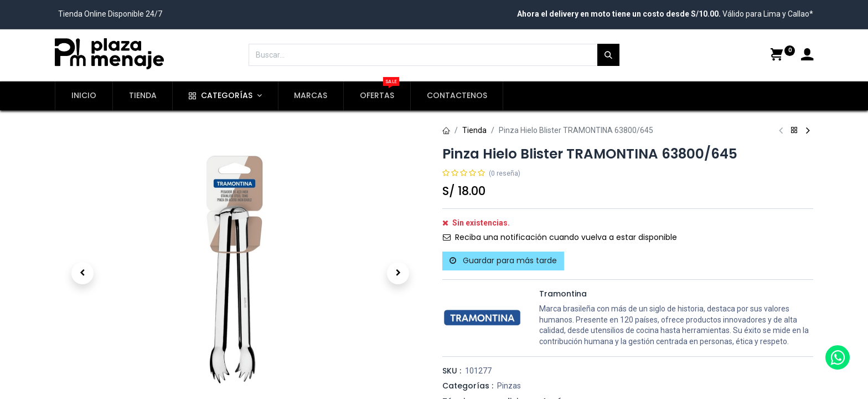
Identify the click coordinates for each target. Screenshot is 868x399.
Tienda (474, 130)
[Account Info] (807, 56)
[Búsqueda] (608, 55)
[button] (82, 273)
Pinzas (509, 386)
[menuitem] (84, 96)
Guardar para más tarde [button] (503, 260)
